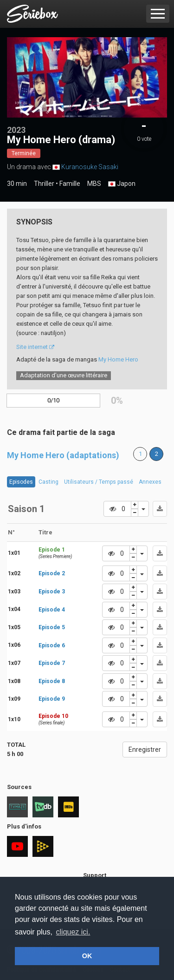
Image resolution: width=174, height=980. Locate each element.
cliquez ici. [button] (73, 932)
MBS (94, 184)
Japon (122, 184)
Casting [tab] (48, 482)
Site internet (35, 347)
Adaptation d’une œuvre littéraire (64, 375)
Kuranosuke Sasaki (90, 167)
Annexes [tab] (150, 482)
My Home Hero (118, 359)
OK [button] (87, 956)
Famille (70, 184)
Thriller (44, 184)
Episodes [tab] (21, 482)
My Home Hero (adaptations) (63, 455)
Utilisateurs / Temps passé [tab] (99, 482)
